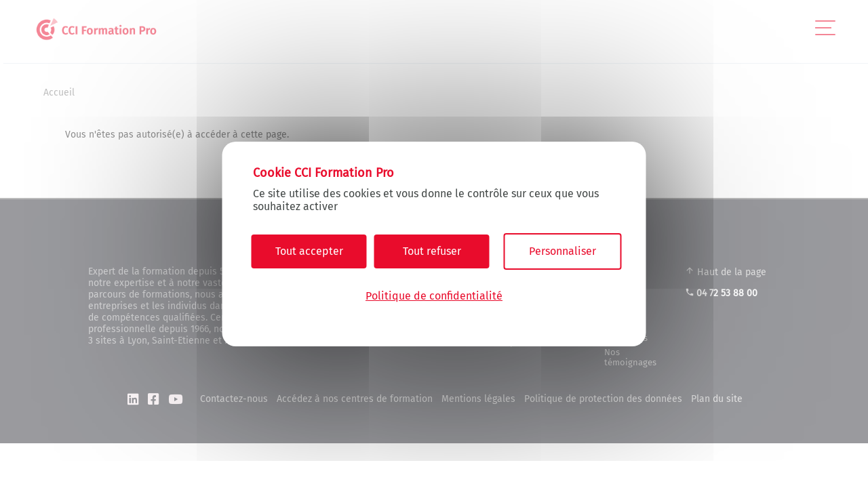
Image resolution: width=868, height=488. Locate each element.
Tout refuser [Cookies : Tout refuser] (432, 251)
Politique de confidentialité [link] (434, 296)
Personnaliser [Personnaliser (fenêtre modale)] (563, 251)
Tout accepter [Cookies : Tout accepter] (309, 251)
